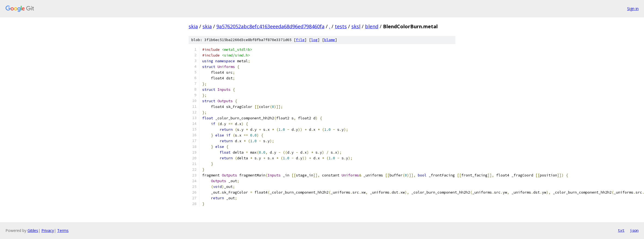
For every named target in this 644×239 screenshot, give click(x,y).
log (314, 40)
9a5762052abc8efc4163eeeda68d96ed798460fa (270, 26)
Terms (63, 230)
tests (341, 26)
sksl (356, 26)
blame (330, 40)
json (634, 230)
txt (621, 230)
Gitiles (33, 230)
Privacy (48, 230)
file (300, 40)
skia (193, 26)
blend (372, 26)
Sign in (633, 9)
